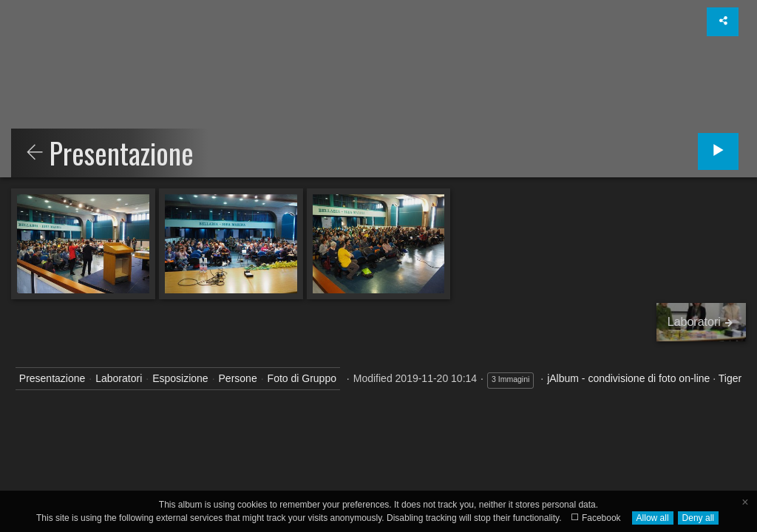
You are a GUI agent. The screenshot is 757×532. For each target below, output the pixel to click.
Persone (238, 378)
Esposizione (180, 378)
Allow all (653, 518)
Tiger (730, 378)
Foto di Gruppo (302, 378)
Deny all (698, 518)
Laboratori (119, 378)
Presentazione (52, 378)
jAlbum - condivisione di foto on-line (628, 378)
